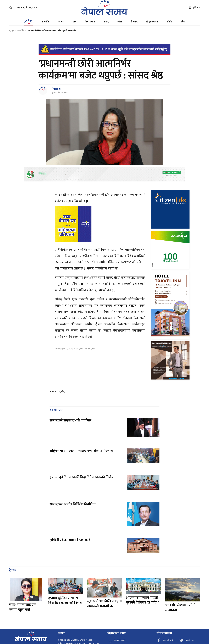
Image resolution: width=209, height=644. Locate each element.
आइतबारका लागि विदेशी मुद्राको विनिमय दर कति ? (143, 600)
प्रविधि (169, 22)
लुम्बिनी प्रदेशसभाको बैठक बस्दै (70, 540)
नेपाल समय (58, 89)
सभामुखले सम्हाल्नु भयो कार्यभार (70, 420)
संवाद (106, 22)
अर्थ (75, 22)
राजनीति (45, 22)
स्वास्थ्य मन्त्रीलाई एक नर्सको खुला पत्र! (23, 607)
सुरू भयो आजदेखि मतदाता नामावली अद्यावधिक (104, 604)
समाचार (61, 22)
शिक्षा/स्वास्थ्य (152, 22)
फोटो (120, 22)
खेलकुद (134, 22)
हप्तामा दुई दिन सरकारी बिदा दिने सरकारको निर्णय (81, 477)
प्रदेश (183, 22)
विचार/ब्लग (90, 22)
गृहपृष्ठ (12, 30)
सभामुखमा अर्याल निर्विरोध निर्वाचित (73, 504)
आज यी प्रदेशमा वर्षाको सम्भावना (180, 608)
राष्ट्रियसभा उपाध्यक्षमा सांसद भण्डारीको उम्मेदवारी (81, 451)
